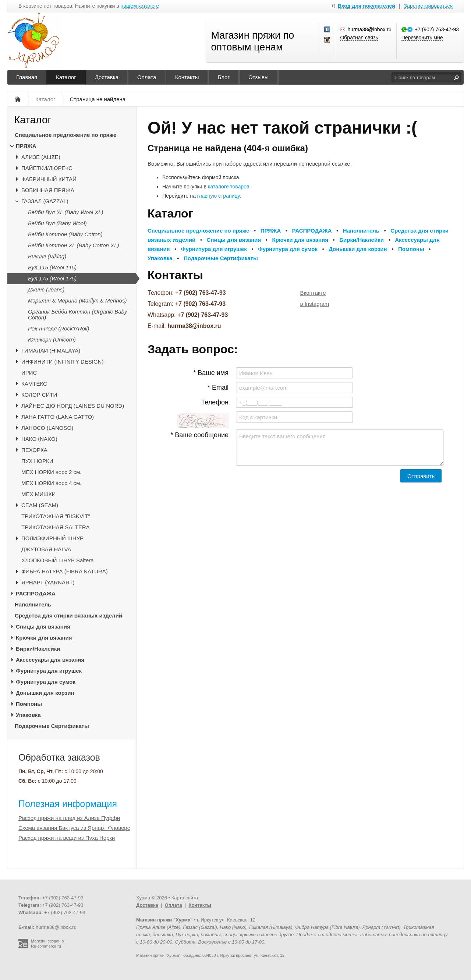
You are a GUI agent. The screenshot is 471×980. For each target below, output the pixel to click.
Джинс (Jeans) (46, 289)
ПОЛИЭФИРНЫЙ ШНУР (52, 538)
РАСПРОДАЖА (36, 593)
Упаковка (28, 715)
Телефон (215, 402)
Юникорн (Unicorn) (52, 339)
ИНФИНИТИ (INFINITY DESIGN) (62, 362)
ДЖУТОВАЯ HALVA (46, 549)
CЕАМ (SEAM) (40, 505)
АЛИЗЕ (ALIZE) (41, 157)
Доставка (107, 77)
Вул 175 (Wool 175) (52, 278)
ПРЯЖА (26, 146)
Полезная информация (68, 804)
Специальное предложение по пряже (65, 135)
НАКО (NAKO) (39, 439)
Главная (27, 77)
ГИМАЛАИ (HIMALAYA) (51, 351)
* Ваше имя (211, 373)
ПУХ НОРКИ (37, 461)
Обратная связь (359, 38)
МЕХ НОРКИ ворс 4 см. (52, 483)
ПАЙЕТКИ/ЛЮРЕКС (47, 168)
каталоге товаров (229, 187)
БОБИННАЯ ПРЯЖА (48, 190)
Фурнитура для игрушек (49, 671)
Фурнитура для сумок (46, 682)
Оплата (147, 77)
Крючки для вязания (44, 638)
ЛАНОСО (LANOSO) (47, 428)
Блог (223, 77)
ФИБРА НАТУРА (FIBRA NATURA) (65, 571)
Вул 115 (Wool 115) (52, 267)
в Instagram (315, 304)
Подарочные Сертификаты (52, 726)
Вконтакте (313, 293)
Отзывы (258, 77)
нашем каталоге (140, 6)
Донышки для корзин (45, 693)
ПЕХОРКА (34, 450)
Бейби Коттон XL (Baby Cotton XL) (73, 245)
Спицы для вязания (43, 627)
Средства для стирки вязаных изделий (68, 615)
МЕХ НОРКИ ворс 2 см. (52, 472)
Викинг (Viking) (47, 256)
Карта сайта (185, 898)
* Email (218, 388)
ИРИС (29, 373)
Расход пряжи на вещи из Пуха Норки (67, 838)
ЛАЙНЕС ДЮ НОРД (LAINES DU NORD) (73, 406)
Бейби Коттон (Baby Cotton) (65, 234)
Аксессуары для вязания (50, 660)
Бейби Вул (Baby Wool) (57, 223)
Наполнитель (33, 604)
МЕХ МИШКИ (38, 494)
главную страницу (218, 196)
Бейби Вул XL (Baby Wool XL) (65, 212)
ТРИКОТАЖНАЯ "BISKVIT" (56, 516)
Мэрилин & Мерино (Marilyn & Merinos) (77, 300)
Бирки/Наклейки (38, 649)
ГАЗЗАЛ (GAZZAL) (45, 201)
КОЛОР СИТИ (39, 395)
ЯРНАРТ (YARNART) (48, 582)
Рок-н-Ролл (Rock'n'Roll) (59, 328)
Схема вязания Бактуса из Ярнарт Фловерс (74, 828)
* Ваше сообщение (199, 435)
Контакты (187, 77)
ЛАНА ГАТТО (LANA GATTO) (58, 417)
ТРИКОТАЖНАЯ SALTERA (56, 527)
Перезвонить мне (422, 38)
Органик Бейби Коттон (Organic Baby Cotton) (77, 314)
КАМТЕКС (34, 384)
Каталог (66, 77)
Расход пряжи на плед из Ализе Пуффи (69, 818)
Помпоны (29, 704)
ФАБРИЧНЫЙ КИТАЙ (49, 179)
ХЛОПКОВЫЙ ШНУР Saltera (58, 560)
